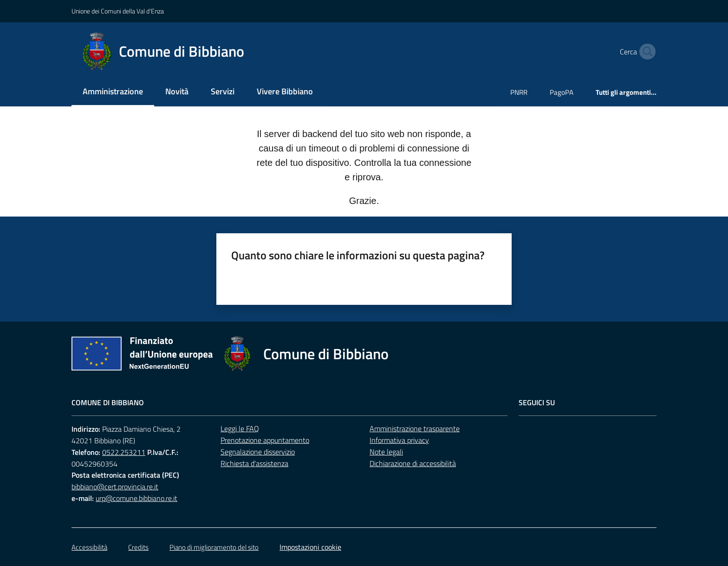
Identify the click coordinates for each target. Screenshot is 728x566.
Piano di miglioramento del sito (214, 547)
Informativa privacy (399, 440)
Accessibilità (89, 547)
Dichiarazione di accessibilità (413, 463)
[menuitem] (113, 92)
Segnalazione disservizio (258, 452)
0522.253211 (124, 452)
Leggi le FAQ (240, 428)
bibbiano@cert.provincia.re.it (115, 487)
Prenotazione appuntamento (265, 440)
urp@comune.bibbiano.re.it (136, 498)
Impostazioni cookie (310, 547)
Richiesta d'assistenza (254, 463)
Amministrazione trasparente (415, 428)
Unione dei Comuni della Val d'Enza (118, 11)
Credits (138, 547)
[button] (645, 52)
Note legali (386, 452)
